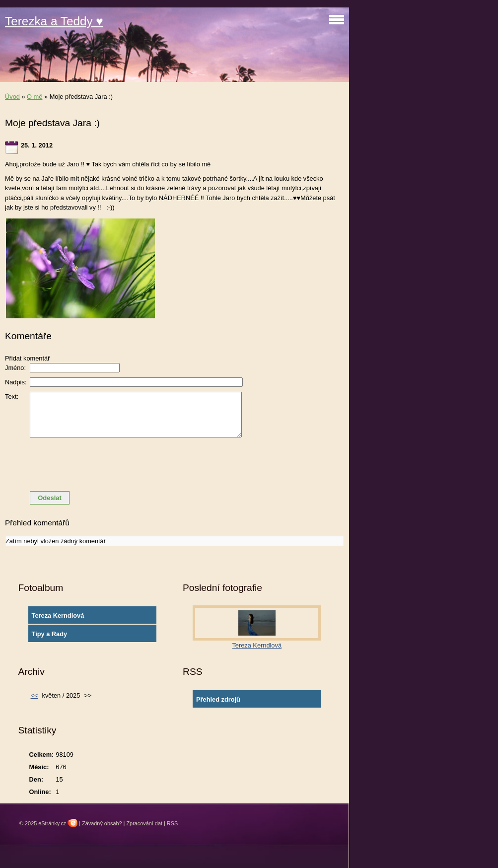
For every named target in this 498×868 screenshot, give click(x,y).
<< (35, 695)
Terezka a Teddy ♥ (54, 21)
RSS (172, 823)
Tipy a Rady (50, 634)
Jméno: (15, 368)
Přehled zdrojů (218, 699)
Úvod (12, 97)
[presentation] (175, 464)
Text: (12, 397)
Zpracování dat (144, 823)
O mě (35, 97)
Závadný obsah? (102, 823)
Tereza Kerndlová (58, 615)
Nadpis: (16, 382)
